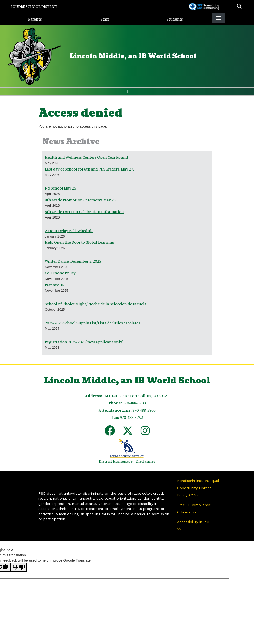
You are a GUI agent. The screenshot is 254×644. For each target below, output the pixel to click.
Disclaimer (145, 461)
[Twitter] (128, 433)
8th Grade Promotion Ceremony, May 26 (80, 200)
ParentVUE (55, 285)
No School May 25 (61, 188)
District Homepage (116, 461)
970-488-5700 (134, 403)
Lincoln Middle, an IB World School (133, 56)
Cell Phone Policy (60, 273)
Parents (35, 19)
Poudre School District (34, 6)
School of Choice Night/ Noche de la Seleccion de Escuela (96, 304)
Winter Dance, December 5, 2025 (73, 261)
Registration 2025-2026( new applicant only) (84, 342)
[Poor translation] (19, 567)
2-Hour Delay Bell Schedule (69, 231)
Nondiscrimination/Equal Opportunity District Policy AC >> (196, 488)
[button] (239, 6)
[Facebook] (110, 433)
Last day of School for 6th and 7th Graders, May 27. (89, 169)
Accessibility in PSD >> (194, 525)
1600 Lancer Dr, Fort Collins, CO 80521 (136, 396)
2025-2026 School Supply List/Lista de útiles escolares (93, 323)
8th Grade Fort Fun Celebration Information (84, 212)
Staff (105, 19)
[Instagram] (145, 433)
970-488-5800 (144, 410)
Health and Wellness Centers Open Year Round (86, 157)
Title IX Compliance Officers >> (194, 508)
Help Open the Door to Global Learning (80, 242)
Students (175, 19)
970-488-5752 (131, 417)
